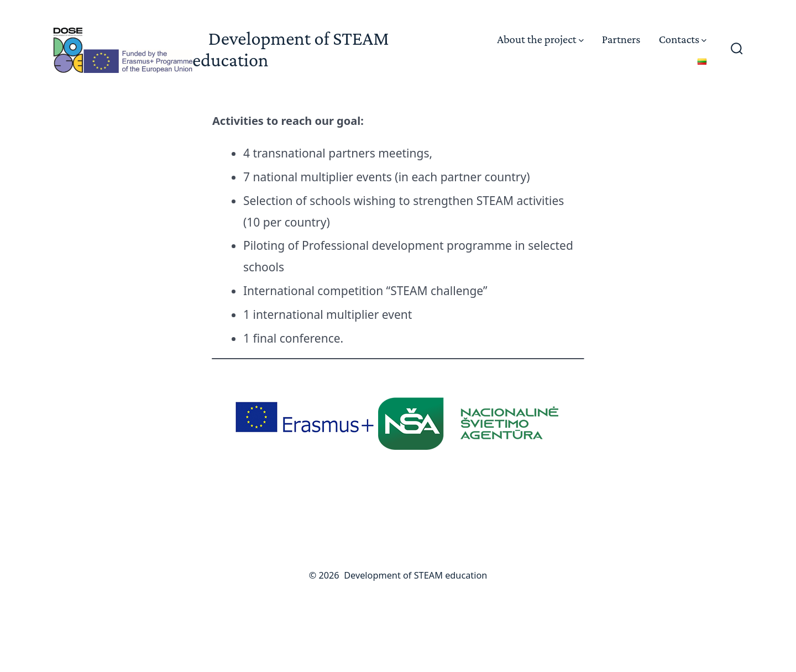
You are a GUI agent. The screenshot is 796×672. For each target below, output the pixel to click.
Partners (621, 39)
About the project (540, 39)
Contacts (683, 39)
